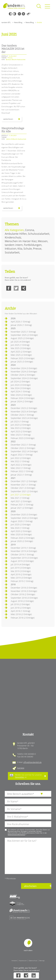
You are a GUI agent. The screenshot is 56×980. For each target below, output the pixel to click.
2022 (13, 441)
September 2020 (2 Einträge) (24, 518)
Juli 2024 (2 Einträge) (20, 381)
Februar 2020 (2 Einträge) (23, 538)
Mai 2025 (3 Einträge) (21, 348)
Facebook (9, 288)
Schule (28, 249)
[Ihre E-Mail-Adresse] (28, 817)
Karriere (21, 768)
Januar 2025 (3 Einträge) (22, 362)
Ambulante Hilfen (16, 234)
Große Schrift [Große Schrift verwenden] (23, 14)
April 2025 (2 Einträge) (21, 352)
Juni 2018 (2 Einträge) (21, 608)
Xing (24, 288)
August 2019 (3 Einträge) (22, 561)
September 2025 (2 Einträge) (24, 335)
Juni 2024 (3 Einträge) (21, 385)
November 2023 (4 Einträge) (24, 412)
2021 (13, 478)
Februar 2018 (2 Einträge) (23, 618)
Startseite (14, 6)
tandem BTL (6, 22)
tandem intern (14, 245)
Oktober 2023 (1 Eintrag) (22, 415)
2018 (13, 584)
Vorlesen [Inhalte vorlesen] (29, 14)
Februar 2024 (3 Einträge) (23, 398)
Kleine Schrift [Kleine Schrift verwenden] (19, 14)
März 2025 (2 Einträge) (21, 355)
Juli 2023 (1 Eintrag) (20, 421)
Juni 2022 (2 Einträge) (21, 458)
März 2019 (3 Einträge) (21, 578)
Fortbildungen (33, 245)
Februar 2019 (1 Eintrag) (22, 581)
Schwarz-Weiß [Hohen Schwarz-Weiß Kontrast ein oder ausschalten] (10, 14)
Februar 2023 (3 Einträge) (23, 438)
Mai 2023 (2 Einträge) (21, 428)
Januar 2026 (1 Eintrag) (21, 325)
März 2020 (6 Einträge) (21, 534)
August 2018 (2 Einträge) (22, 601)
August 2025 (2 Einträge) (22, 338)
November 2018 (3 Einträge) (24, 591)
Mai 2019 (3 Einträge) (21, 571)
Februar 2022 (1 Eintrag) (22, 471)
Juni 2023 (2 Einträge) (21, 425)
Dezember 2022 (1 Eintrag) (23, 445)
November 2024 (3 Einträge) (24, 372)
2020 (13, 511)
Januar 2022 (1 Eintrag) (21, 475)
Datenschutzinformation (16, 834)
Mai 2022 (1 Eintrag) (20, 461)
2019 (13, 545)
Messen (43, 241)
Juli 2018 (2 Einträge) (20, 604)
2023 (13, 405)
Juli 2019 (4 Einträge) (20, 564)
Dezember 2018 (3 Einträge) (24, 588)
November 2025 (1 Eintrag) (23, 332)
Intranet (14, 961)
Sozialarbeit (12, 252)
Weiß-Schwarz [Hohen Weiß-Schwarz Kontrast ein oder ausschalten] (14, 14)
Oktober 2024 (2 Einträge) (23, 375)
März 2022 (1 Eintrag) (21, 468)
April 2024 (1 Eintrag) (20, 391)
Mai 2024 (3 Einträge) (21, 388)
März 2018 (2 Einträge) (21, 614)
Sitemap (42, 961)
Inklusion (11, 249)
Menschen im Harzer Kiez (21, 241)
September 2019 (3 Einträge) (24, 558)
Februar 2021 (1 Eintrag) (22, 505)
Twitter (16, 288)
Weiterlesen (12, 120)
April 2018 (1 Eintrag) (20, 611)
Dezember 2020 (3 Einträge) (24, 515)
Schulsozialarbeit (39, 234)
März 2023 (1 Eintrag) (21, 435)
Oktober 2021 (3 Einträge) (23, 488)
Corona (29, 230)
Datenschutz (33, 961)
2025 (13, 328)
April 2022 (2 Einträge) (21, 465)
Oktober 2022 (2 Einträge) (23, 448)
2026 (13, 318)
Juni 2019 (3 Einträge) (21, 568)
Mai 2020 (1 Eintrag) (20, 528)
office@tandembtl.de (32, 762)
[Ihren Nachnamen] (28, 801)
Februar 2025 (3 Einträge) (23, 358)
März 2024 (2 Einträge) (21, 395)
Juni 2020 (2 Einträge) (21, 524)
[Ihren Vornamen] (28, 809)
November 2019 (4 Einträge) (24, 551)
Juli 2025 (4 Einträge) (20, 342)
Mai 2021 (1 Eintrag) (20, 498)
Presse (37, 249)
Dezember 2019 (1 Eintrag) (23, 548)
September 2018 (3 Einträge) (24, 598)
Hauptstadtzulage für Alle (13, 130)
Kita (20, 249)
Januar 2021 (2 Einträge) (22, 508)
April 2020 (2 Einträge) (21, 531)
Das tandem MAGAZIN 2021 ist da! (13, 49)
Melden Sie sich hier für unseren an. (28, 776)
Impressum (23, 961)
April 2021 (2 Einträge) (21, 501)
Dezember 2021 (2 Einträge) (24, 481)
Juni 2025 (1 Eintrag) (20, 345)
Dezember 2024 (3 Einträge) (24, 368)
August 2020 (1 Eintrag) (22, 521)
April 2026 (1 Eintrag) (20, 322)
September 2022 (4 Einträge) (24, 451)
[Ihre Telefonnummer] (28, 824)
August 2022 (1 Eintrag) (22, 455)
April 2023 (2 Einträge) (21, 431)
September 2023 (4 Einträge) (24, 418)
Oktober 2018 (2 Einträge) (23, 594)
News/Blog (18, 22)
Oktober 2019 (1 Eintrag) (22, 555)
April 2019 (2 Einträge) (21, 574)
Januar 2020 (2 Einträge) (22, 541)
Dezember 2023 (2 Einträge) (24, 408)
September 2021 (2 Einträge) (24, 491)
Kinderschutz (13, 237)
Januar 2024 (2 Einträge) (22, 401)
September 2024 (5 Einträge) (24, 378)
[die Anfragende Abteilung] (28, 794)
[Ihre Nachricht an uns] (28, 856)
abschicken (30, 886)
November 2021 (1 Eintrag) (23, 485)
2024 (13, 365)
